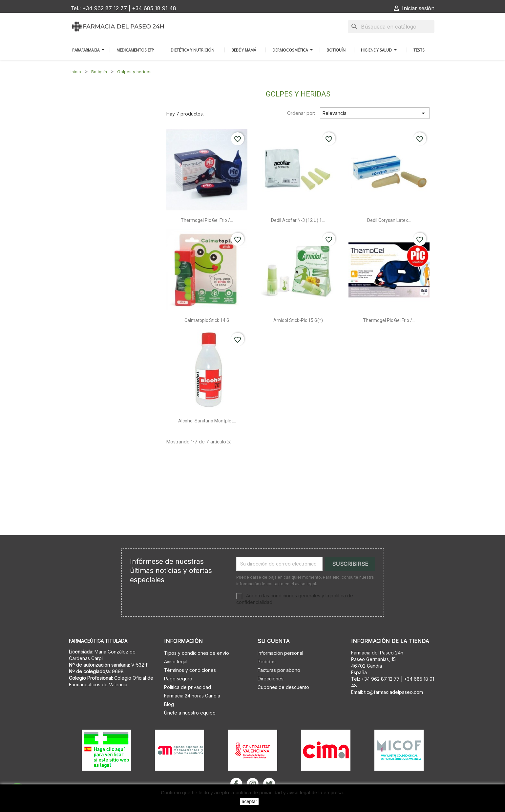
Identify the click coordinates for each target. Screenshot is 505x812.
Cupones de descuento (283, 687)
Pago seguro (178, 679)
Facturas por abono (279, 670)
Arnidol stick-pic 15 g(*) (298, 320)
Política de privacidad (188, 687)
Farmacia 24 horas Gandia (192, 696)
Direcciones (271, 679)
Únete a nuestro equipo (190, 713)
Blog (169, 704)
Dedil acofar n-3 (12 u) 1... (298, 220)
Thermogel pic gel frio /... (207, 220)
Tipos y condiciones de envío (197, 653)
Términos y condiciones (190, 670)
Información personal (280, 653)
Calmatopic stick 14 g (207, 320)
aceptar (250, 801)
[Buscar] (391, 27)
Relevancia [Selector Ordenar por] (375, 113)
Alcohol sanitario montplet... (207, 421)
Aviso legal (176, 662)
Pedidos (267, 662)
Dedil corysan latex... (389, 220)
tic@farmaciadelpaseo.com (394, 692)
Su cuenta (274, 641)
